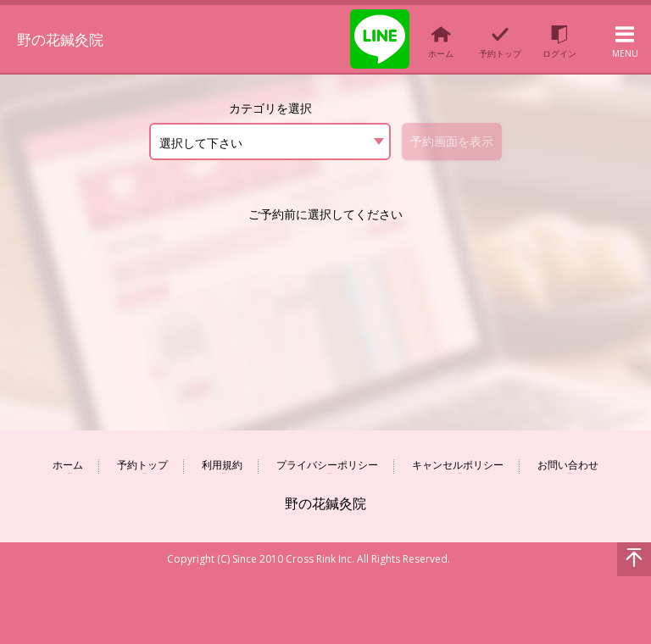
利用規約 (222, 466)
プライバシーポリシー (327, 466)
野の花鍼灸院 (73, 37)
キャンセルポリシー (458, 466)
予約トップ (142, 466)
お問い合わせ (568, 466)
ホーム (68, 466)
